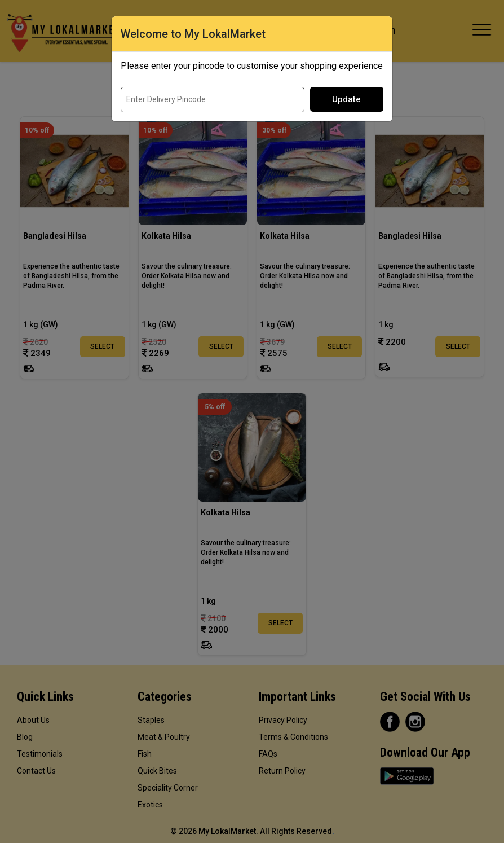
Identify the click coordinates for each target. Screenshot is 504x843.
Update (346, 99)
